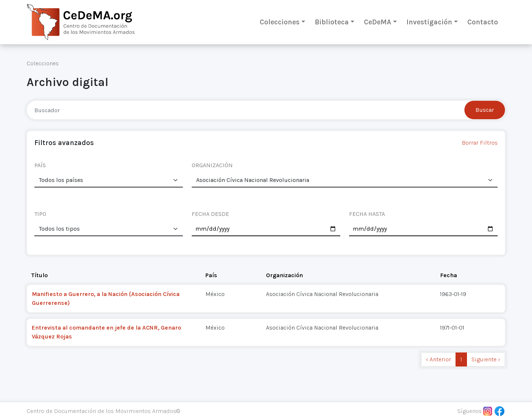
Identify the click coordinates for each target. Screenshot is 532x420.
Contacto (483, 22)
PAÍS (40, 165)
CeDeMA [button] (378, 22)
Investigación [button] (429, 22)
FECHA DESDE (210, 214)
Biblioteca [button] (332, 22)
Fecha (449, 275)
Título (40, 275)
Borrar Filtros (480, 143)
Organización (284, 275)
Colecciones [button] (280, 22)
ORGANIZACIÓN (212, 165)
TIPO (40, 214)
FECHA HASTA (367, 214)
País (211, 275)
